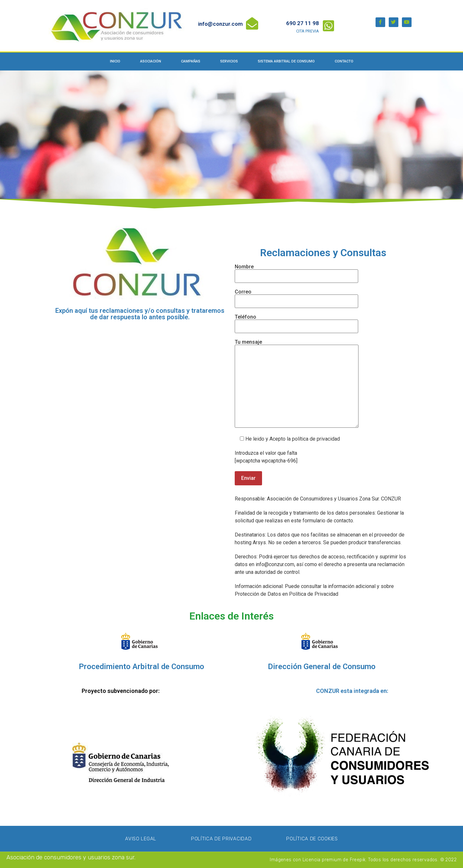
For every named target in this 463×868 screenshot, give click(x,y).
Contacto (344, 61)
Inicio (115, 61)
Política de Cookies (312, 839)
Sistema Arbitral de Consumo (286, 61)
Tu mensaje (297, 384)
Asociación (151, 61)
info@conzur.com (220, 24)
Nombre (296, 272)
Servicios (229, 61)
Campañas (191, 61)
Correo (296, 297)
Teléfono (296, 322)
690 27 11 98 (303, 23)
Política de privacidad (221, 839)
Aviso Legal (141, 839)
